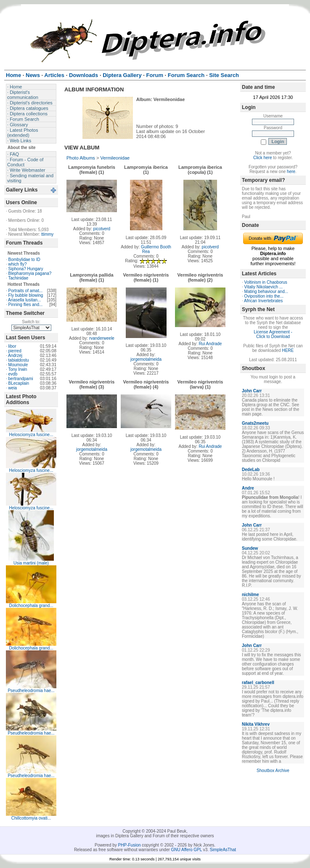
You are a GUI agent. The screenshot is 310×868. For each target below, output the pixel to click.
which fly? (18, 264)
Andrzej (15, 355)
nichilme (250, 595)
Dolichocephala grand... (31, 606)
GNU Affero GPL (187, 850)
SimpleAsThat (223, 850)
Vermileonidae (115, 158)
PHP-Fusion (130, 845)
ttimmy (47, 234)
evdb (13, 374)
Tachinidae (18, 278)
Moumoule (18, 365)
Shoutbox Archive (273, 771)
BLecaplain (19, 383)
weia (13, 388)
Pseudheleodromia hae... (31, 691)
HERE (288, 350)
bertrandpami (21, 379)
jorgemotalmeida (146, 359)
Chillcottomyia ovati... (31, 818)
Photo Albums (81, 158)
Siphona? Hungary (26, 269)
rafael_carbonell (258, 683)
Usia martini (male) (31, 563)
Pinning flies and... (26, 305)
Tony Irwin (17, 369)
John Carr (252, 391)
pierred (15, 351)
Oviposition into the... (264, 296)
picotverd (102, 229)
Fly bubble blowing (26, 295)
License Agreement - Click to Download (273, 334)
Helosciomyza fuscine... (31, 435)
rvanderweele (102, 338)
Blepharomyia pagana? (30, 273)
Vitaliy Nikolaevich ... (264, 287)
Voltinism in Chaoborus (266, 282)
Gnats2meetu (255, 423)
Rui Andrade (210, 344)
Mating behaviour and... (266, 292)
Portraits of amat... (26, 291)
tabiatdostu (19, 360)
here (291, 172)
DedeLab (251, 470)
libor (12, 346)
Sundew (250, 548)
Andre (248, 488)
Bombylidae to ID (24, 260)
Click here (262, 158)
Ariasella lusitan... (24, 300)
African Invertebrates (263, 301)
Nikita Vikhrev (256, 724)
